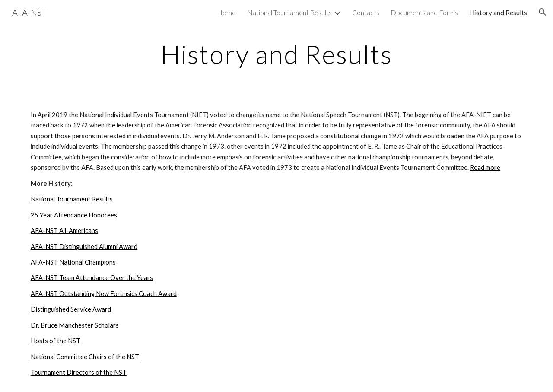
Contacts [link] (366, 12)
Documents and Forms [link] (424, 12)
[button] (543, 12)
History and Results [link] (498, 12)
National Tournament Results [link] (289, 12)
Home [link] (226, 12)
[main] (276, 54)
